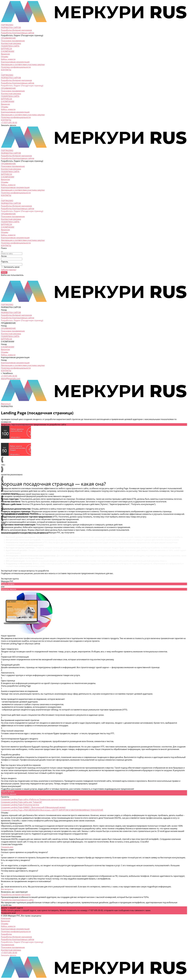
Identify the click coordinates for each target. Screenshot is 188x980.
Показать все (7, 847)
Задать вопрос (8, 584)
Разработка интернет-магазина (16, 895)
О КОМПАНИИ (8, 101)
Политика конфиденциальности (16, 67)
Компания (6, 918)
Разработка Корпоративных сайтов (18, 33)
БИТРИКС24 (6, 99)
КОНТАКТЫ (6, 120)
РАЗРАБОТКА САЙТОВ (11, 78)
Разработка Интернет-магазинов (16, 30)
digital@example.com (11, 379)
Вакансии (5, 54)
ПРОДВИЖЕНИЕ (8, 88)
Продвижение (8, 945)
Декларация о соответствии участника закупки (23, 64)
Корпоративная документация (15, 62)
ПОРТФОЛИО (7, 75)
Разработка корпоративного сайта (17, 900)
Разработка (6, 934)
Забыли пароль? (9, 270)
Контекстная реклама (11, 43)
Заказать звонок (9, 589)
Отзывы (5, 57)
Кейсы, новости (8, 59)
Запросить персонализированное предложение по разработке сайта (33, 425)
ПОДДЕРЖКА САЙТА (10, 96)
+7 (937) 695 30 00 (9, 123)
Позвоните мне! (8, 913)
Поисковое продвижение (13, 41)
